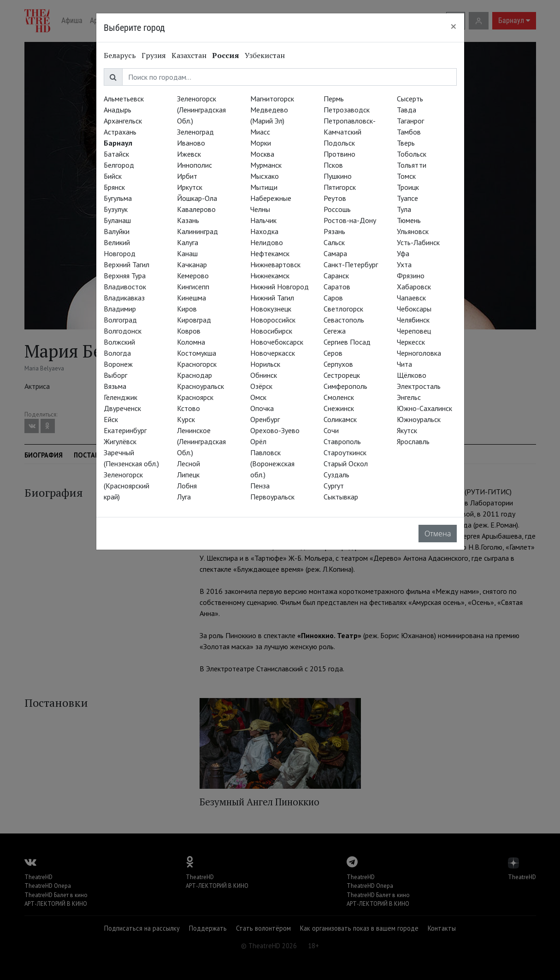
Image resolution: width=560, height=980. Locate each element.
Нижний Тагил (272, 298)
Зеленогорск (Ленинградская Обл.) (201, 110)
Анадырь (118, 110)
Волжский (119, 342)
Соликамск (340, 419)
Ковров (189, 331)
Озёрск (261, 386)
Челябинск (413, 320)
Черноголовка (419, 353)
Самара (335, 253)
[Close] (454, 26)
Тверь (406, 143)
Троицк (408, 187)
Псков (333, 165)
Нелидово (267, 242)
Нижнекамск (270, 276)
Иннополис (195, 165)
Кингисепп (193, 287)
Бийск (113, 176)
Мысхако (265, 176)
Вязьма (115, 386)
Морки (261, 143)
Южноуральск (419, 419)
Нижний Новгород (280, 287)
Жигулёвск (120, 441)
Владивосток (125, 287)
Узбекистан (265, 55)
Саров (333, 298)
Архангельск (123, 121)
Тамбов (409, 132)
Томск (406, 176)
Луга (184, 497)
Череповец (414, 331)
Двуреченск (122, 408)
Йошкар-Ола (197, 198)
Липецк (188, 475)
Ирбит (187, 176)
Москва (262, 154)
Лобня (187, 486)
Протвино (339, 154)
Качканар (192, 264)
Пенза (260, 486)
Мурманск (266, 165)
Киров (187, 309)
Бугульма (118, 198)
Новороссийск (273, 320)
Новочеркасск (273, 353)
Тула (404, 209)
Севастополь (344, 320)
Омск (258, 397)
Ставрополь (342, 441)
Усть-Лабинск (418, 242)
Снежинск (339, 408)
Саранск (336, 276)
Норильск (265, 364)
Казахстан (189, 55)
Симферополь (345, 386)
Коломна (191, 342)
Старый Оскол (346, 464)
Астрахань (120, 132)
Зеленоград (195, 132)
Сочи (331, 430)
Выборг (115, 375)
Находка (264, 231)
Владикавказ (124, 298)
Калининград (197, 231)
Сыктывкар (341, 497)
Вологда (117, 353)
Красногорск (197, 364)
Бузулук (116, 209)
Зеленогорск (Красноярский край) (127, 486)
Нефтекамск (270, 253)
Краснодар (195, 375)
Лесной (189, 464)
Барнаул (118, 143)
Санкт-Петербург (351, 264)
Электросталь (419, 386)
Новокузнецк (271, 309)
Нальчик (263, 220)
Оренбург (265, 419)
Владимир (120, 309)
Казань (188, 220)
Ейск (111, 419)
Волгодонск (123, 331)
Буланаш (117, 220)
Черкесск (411, 342)
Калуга (188, 242)
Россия (226, 55)
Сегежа (335, 331)
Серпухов (338, 364)
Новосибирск (271, 331)
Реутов (335, 198)
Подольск (339, 143)
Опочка (262, 408)
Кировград (194, 320)
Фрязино (411, 276)
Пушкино (338, 176)
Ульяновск (413, 231)
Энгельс (409, 397)
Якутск (407, 430)
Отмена (438, 534)
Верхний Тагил (127, 264)
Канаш (187, 253)
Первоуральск (272, 497)
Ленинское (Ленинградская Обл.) (201, 441)
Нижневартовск (275, 264)
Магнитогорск (272, 99)
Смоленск (339, 397)
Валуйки (117, 231)
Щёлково (412, 375)
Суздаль (336, 475)
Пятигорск (340, 187)
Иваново (191, 143)
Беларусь (120, 55)
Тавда (407, 110)
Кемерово (193, 276)
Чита (404, 364)
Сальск (334, 242)
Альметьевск (124, 99)
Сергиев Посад (347, 342)
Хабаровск (414, 287)
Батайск (116, 154)
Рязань (334, 231)
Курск (186, 419)
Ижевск (189, 154)
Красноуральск (200, 386)
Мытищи (264, 187)
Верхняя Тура (125, 276)
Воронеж (118, 364)
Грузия (154, 55)
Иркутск (190, 187)
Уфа (403, 253)
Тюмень (409, 220)
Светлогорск (343, 309)
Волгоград (120, 320)
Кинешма (192, 298)
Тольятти (412, 165)
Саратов (337, 287)
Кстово (189, 408)
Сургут (334, 486)
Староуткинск (345, 452)
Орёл (258, 441)
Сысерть (410, 99)
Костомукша (197, 353)
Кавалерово (196, 209)
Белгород (119, 165)
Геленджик (121, 397)
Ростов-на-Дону (350, 220)
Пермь (334, 99)
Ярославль (413, 441)
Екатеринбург (125, 430)
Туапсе (407, 198)
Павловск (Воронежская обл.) (272, 464)
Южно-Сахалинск (424, 408)
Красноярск (195, 397)
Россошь (337, 209)
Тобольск (412, 154)
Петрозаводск (347, 110)
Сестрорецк (342, 375)
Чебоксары (414, 309)
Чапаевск (411, 298)
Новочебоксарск (277, 342)
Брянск (114, 187)
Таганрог (410, 121)
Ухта (404, 264)
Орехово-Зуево (275, 430)
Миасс (260, 132)
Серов (333, 353)
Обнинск (264, 375)
